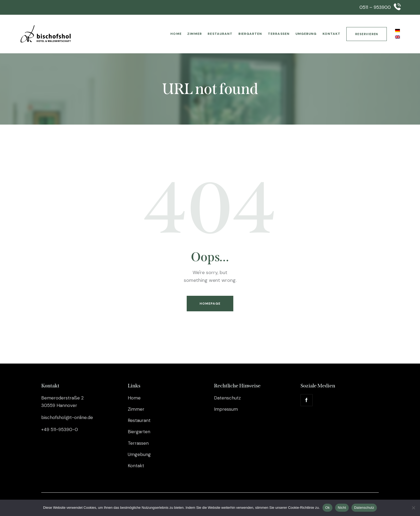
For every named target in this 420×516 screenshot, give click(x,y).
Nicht (342, 508)
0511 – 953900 (375, 7)
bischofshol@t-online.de (67, 417)
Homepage (210, 304)
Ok (327, 508)
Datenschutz (364, 508)
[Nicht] (413, 508)
